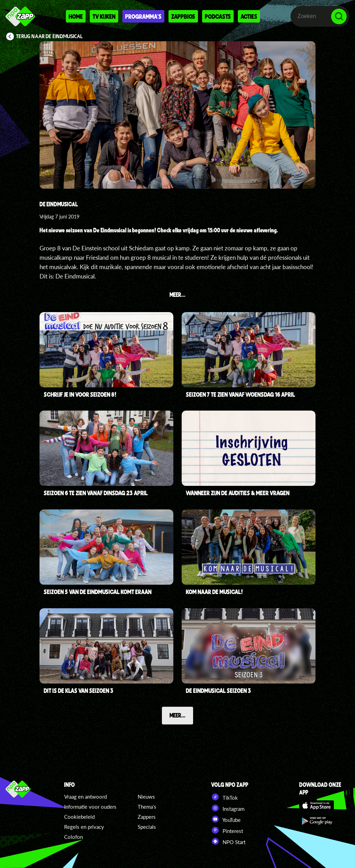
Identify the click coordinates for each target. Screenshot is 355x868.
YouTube (226, 819)
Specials (147, 827)
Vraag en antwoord (85, 797)
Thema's (147, 807)
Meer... (177, 715)
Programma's (143, 16)
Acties (249, 16)
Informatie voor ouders (90, 807)
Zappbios (183, 16)
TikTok (224, 797)
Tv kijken (104, 16)
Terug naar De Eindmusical (49, 36)
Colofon (73, 837)
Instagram (228, 808)
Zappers (147, 817)
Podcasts (218, 16)
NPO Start (228, 841)
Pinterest (227, 830)
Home (76, 16)
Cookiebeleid (79, 817)
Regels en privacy (84, 827)
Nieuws (146, 797)
